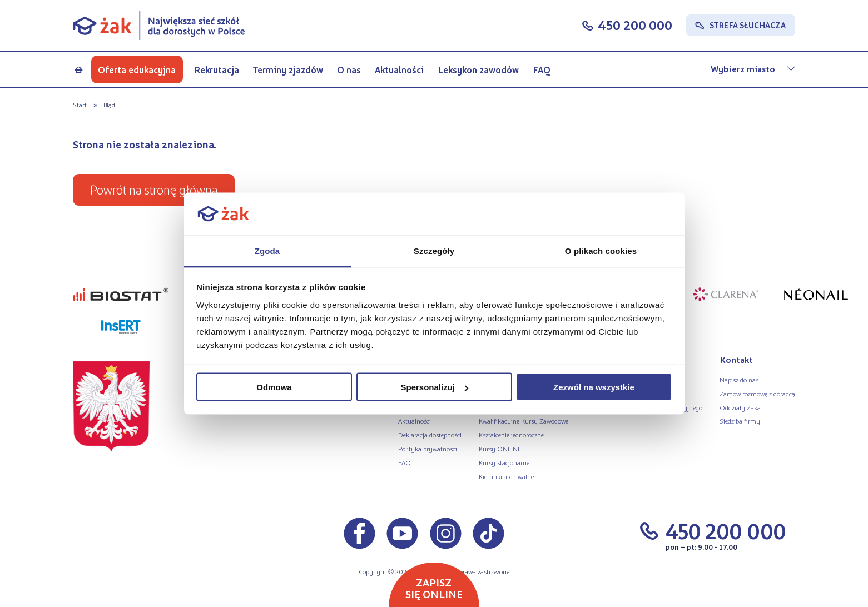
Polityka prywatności (428, 449)
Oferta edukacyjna (137, 70)
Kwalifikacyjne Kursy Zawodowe (524, 421)
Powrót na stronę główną (154, 189)
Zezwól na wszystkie (594, 387)
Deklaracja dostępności (430, 435)
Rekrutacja (217, 70)
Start (80, 105)
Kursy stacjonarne (504, 462)
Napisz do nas (739, 380)
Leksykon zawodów (478, 70)
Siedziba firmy (740, 421)
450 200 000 (635, 25)
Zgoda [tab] (267, 250)
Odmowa (274, 387)
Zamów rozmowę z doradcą (757, 394)
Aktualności (399, 70)
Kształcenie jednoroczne (511, 435)
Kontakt (736, 359)
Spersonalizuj (434, 387)
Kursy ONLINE (500, 449)
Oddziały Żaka (740, 407)
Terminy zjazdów (288, 70)
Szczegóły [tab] (434, 250)
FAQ (542, 70)
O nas (349, 70)
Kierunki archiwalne (506, 476)
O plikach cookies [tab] (601, 250)
